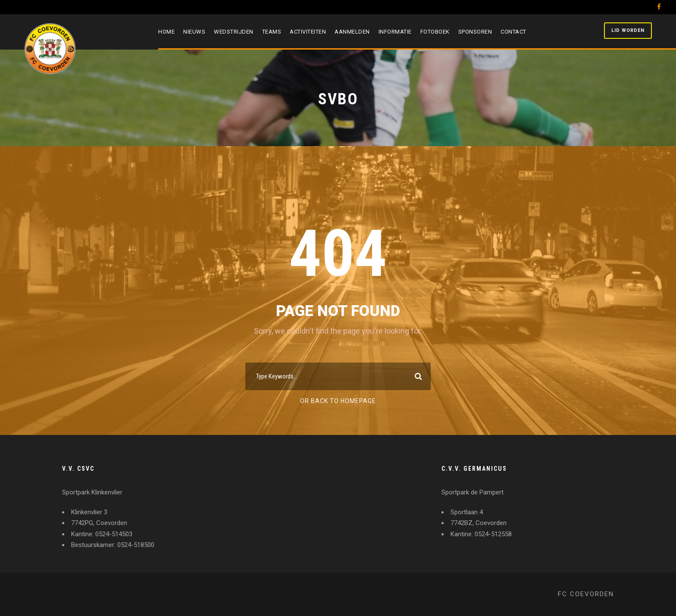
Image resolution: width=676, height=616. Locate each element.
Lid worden (628, 30)
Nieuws (194, 32)
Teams (272, 32)
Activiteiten (308, 32)
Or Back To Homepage (338, 401)
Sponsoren (475, 32)
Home (166, 32)
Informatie (395, 32)
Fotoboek (435, 32)
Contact (513, 32)
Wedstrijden (234, 32)
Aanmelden (352, 32)
